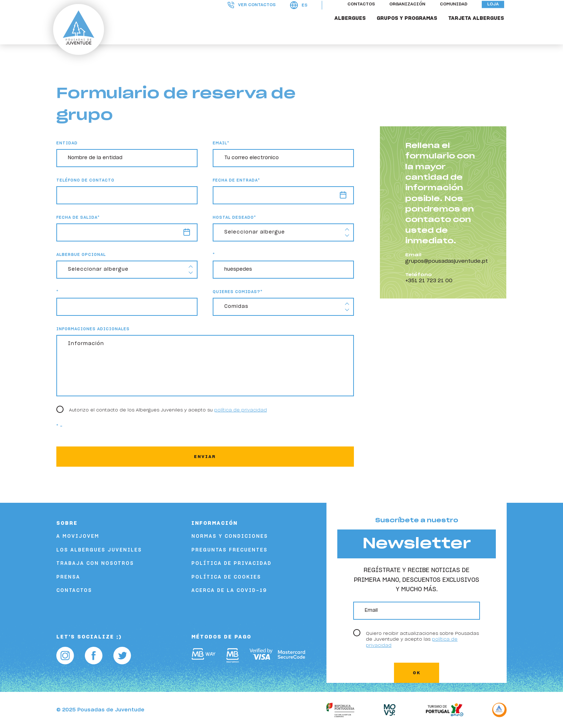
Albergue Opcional (81, 255)
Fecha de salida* (78, 217)
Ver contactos (254, 16)
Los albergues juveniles (99, 550)
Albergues (353, 30)
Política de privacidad (231, 564)
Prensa (68, 577)
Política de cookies (226, 577)
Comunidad (456, 16)
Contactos (364, 16)
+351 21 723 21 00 (429, 281)
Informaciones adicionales (93, 329)
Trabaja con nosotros (95, 564)
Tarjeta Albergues (479, 30)
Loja (495, 16)
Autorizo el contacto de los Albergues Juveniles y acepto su (168, 410)
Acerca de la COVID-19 (229, 591)
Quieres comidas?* (238, 292)
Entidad (67, 143)
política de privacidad (241, 410)
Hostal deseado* (234, 217)
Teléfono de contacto (85, 180)
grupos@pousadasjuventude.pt (447, 261)
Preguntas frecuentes (229, 550)
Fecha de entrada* (236, 180)
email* (221, 143)
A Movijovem (78, 537)
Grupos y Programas (410, 30)
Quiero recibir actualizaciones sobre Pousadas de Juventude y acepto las (422, 639)
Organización (410, 16)
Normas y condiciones (230, 537)
